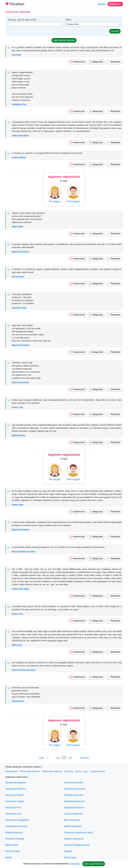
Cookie (78, 771)
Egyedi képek (12, 845)
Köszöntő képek (13, 851)
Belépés (102, 4)
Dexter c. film (17, 407)
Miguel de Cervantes (21, 251)
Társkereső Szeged (15, 801)
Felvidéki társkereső (74, 795)
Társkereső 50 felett (74, 783)
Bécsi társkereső (72, 820)
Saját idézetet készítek (64, 40)
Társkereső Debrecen (16, 789)
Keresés (115, 31)
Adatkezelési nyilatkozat (52, 771)
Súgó (85, 771)
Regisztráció (115, 4)
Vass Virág (16, 55)
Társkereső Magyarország (77, 845)
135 (70, 758)
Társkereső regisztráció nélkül (78, 832)
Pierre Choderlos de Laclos (23, 551)
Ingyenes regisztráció (64, 177)
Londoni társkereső (73, 814)
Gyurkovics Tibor (19, 104)
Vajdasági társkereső (74, 808)
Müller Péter (17, 645)
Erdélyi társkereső (14, 832)
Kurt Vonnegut (18, 276)
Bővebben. (75, 864)
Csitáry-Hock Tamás (20, 135)
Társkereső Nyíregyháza (17, 820)
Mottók (8, 857)
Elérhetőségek (11, 771)
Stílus (69, 20)
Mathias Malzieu (19, 435)
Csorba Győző (18, 701)
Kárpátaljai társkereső (75, 801)
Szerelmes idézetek (15, 839)
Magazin (68, 851)
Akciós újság (70, 857)
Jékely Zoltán (17, 226)
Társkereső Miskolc (14, 795)
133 (58, 758)
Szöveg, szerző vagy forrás (22, 20)
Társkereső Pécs (13, 808)
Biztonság (69, 771)
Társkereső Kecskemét (16, 826)
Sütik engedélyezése (94, 864)
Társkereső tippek (97, 771)
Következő (85, 758)
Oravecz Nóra (18, 504)
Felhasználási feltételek (30, 771)
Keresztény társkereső (75, 789)
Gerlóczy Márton (19, 157)
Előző (41, 758)
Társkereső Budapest (15, 783)
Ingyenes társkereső (74, 839)
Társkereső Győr (13, 814)
